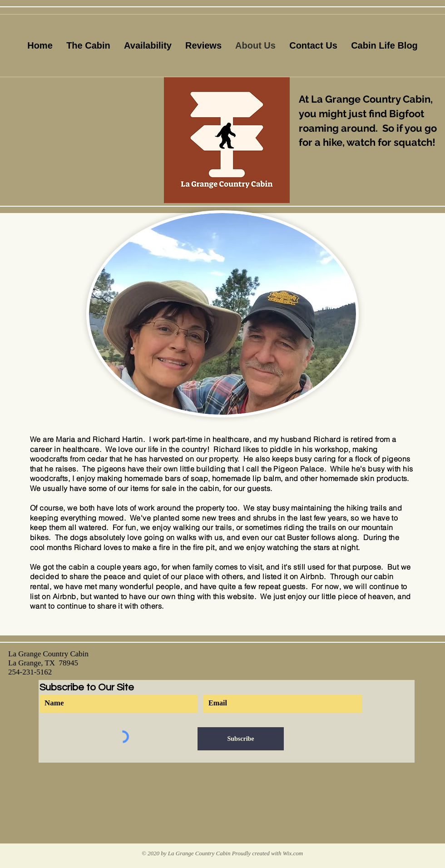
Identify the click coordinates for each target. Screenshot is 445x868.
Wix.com (293, 853)
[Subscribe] (241, 739)
